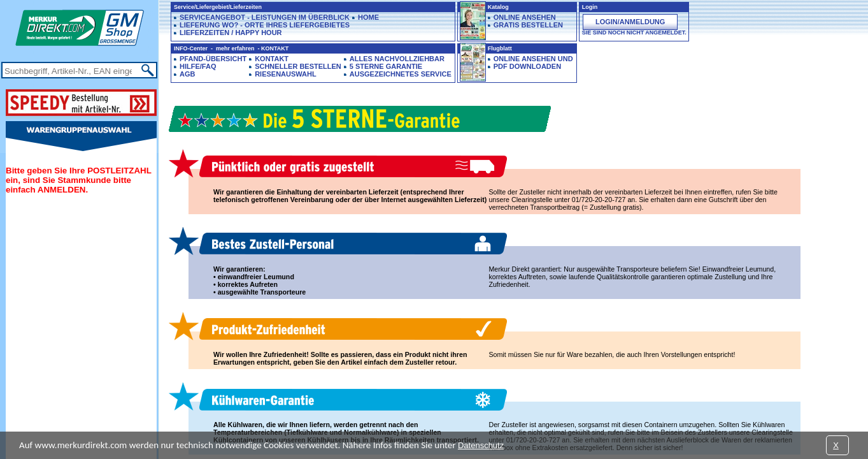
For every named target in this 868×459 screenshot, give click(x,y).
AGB (187, 74)
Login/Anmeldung (630, 22)
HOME (368, 17)
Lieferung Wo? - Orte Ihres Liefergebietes (265, 25)
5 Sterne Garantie (386, 66)
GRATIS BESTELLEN (528, 25)
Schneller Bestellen (298, 66)
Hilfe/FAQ (198, 66)
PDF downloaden (527, 66)
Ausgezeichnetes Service (401, 74)
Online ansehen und (533, 59)
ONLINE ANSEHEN (525, 17)
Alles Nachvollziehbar (397, 59)
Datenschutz (481, 445)
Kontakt (272, 59)
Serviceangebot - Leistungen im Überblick (265, 17)
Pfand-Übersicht (213, 59)
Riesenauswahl (286, 74)
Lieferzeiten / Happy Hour (231, 33)
